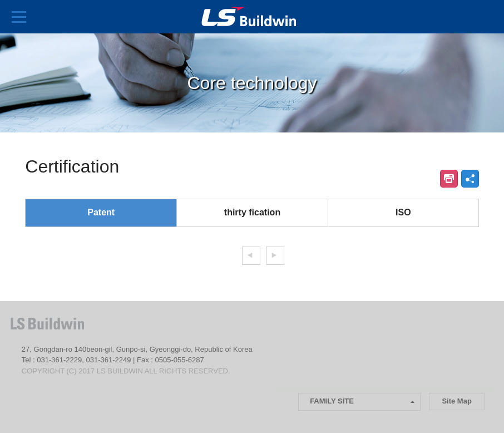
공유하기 (470, 179)
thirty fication (252, 212)
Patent (101, 212)
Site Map (456, 401)
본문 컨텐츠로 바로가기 (0, 0)
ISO (403, 212)
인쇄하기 (449, 179)
